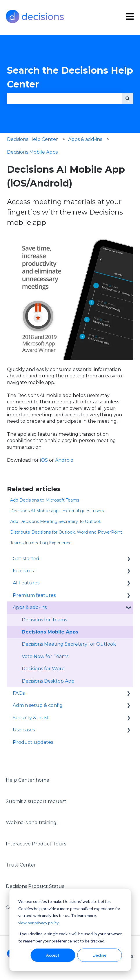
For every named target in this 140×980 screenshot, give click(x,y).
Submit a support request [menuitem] (36, 801)
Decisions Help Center (32, 139)
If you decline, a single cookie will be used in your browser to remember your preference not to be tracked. (70, 937)
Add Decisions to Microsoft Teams (45, 500)
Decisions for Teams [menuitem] (44, 620)
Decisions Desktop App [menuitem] (48, 681)
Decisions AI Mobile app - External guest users (57, 511)
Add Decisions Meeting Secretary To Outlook (56, 521)
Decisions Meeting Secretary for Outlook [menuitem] (69, 644)
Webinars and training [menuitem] (31, 822)
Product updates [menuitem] (33, 742)
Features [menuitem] (23, 571)
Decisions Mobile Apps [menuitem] (50, 632)
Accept (53, 955)
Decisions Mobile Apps (32, 152)
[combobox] (64, 98)
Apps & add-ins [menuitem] (30, 607)
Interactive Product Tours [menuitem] (36, 844)
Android (64, 460)
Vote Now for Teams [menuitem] (45, 656)
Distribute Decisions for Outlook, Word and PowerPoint (66, 532)
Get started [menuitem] (26, 559)
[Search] (128, 98)
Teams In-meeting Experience (41, 543)
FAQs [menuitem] (19, 693)
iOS (44, 460)
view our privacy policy (38, 923)
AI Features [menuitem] (26, 583)
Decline (100, 955)
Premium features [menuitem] (34, 595)
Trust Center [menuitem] (21, 865)
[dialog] (70, 930)
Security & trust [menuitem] (31, 718)
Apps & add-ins (85, 139)
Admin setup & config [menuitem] (38, 705)
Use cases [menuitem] (24, 730)
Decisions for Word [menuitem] (43, 669)
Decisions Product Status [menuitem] (35, 886)
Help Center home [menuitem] (28, 780)
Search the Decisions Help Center (70, 77)
